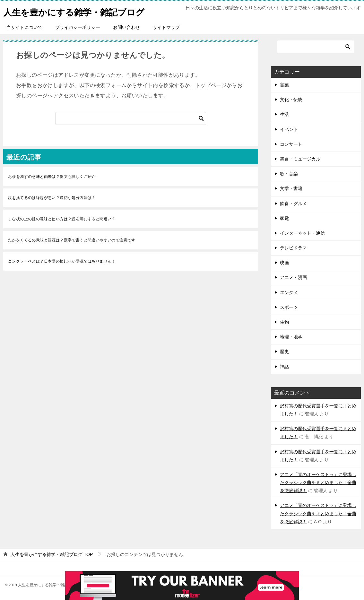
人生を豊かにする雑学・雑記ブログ (82, 11)
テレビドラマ (293, 248)
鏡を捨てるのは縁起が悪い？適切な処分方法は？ (52, 198)
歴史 (284, 352)
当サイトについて (24, 27)
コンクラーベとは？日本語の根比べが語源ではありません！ (62, 261)
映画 (284, 263)
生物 (284, 322)
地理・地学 (291, 337)
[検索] (131, 118)
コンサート (291, 144)
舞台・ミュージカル (300, 159)
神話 (284, 367)
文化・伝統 (291, 100)
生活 (284, 114)
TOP (52, 554)
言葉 (284, 85)
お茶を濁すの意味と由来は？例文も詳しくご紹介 (52, 177)
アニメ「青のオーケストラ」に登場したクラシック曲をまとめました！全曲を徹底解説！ (318, 483)
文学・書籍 (291, 188)
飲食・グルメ (293, 204)
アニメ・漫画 (293, 277)
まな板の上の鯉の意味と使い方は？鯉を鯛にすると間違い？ (62, 219)
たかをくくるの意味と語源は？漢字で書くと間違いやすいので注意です (72, 240)
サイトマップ (166, 27)
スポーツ (289, 307)
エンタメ (289, 292)
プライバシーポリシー (78, 27)
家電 (284, 218)
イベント (289, 129)
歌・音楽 (289, 174)
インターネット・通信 (302, 233)
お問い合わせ (126, 27)
